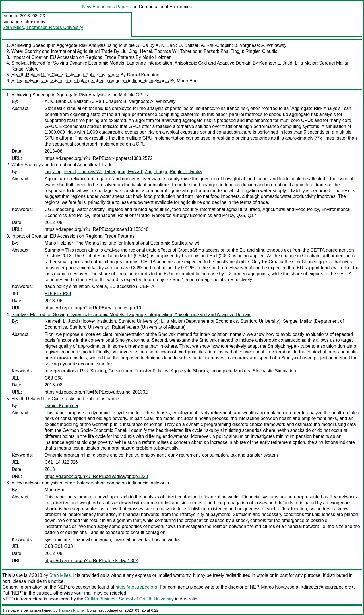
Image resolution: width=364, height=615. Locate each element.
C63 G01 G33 (59, 546)
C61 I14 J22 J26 (61, 462)
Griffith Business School (109, 599)
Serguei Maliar (334, 63)
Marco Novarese (278, 587)
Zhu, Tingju (232, 51)
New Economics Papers (106, 7)
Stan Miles (13, 27)
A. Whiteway (274, 45)
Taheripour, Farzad (199, 51)
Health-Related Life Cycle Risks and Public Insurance (65, 75)
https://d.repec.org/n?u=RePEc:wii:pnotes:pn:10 (93, 308)
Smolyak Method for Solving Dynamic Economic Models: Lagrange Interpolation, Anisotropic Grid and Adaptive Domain (131, 63)
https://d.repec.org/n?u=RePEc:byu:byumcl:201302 (96, 392)
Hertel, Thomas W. (159, 51)
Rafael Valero (25, 69)
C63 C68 (54, 378)
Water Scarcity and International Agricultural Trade (62, 51)
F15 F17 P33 (58, 294)
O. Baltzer (188, 45)
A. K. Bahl (166, 45)
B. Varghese (247, 45)
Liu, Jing (129, 51)
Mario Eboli (188, 81)
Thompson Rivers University (55, 27)
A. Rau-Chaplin (216, 45)
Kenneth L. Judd (276, 63)
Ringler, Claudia (261, 51)
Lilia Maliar (306, 63)
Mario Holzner (157, 57)
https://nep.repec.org (136, 587)
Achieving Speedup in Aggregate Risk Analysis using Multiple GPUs (80, 45)
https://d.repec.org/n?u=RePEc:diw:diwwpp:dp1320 (96, 476)
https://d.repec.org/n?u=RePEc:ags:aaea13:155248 (97, 229)
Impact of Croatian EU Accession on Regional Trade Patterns (73, 57)
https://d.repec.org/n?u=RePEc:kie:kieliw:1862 (91, 561)
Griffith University (156, 599)
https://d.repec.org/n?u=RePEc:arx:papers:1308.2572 (99, 158)
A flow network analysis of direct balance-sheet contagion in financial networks (90, 81)
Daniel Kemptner (144, 75)
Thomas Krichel (71, 610)
